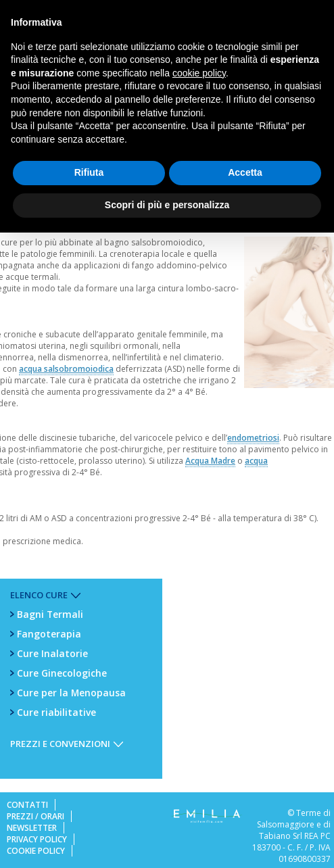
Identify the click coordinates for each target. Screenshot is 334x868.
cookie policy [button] (199, 73)
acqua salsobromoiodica (66, 369)
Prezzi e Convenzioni (60, 744)
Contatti (27, 805)
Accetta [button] (245, 172)
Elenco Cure (39, 595)
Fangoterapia (49, 634)
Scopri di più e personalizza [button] (167, 205)
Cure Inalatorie (52, 653)
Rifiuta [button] (89, 172)
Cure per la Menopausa (71, 693)
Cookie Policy (36, 851)
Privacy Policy (37, 839)
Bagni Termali (50, 614)
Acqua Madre (210, 461)
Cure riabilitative (56, 712)
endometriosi (253, 438)
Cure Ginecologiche (62, 673)
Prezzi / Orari (35, 816)
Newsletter (32, 828)
